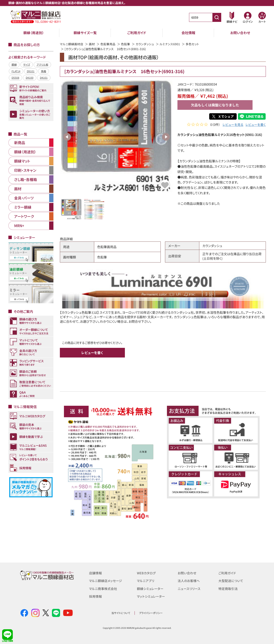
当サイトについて (121, 613)
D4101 (44, 78)
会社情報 (188, 33)
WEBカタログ (146, 573)
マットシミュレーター (151, 596)
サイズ (27, 64)
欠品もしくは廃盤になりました (215, 105)
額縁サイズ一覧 (85, 33)
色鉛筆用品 (108, 44)
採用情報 (95, 596)
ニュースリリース (189, 588)
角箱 (44, 71)
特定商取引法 (228, 588)
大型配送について (231, 581)
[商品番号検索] (217, 17)
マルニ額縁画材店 (72, 44)
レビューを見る (233, 125)
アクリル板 (42, 64)
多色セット (192, 44)
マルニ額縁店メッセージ (106, 581)
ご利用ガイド (137, 33)
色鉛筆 (126, 44)
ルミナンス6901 (170, 44)
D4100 (30, 78)
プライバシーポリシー (151, 613)
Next (166, 137)
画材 (92, 44)
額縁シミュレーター (150, 588)
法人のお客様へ (189, 581)
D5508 (15, 78)
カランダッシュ (145, 44)
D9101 (31, 71)
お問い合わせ (240, 33)
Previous (67, 137)
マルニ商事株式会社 (103, 588)
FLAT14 (16, 71)
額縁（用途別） (34, 33)
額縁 (14, 64)
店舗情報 (95, 573)
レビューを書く (256, 125)
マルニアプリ (146, 581)
